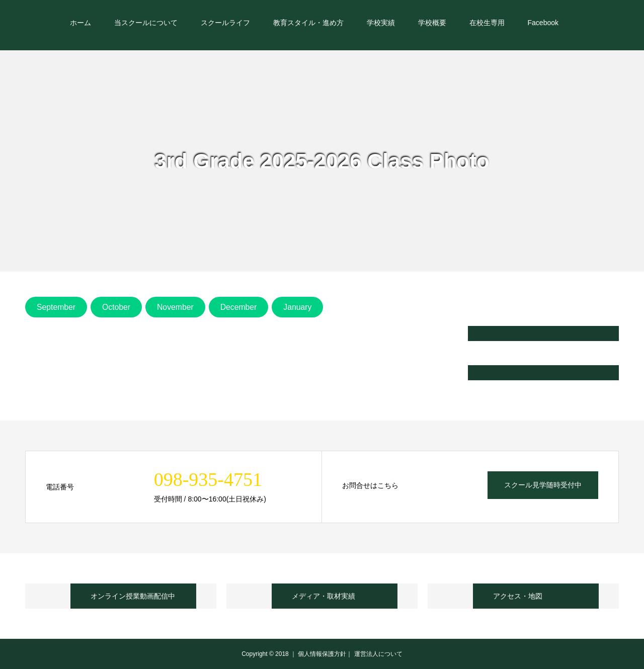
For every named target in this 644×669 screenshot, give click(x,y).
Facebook (543, 23)
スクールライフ (225, 23)
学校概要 (432, 23)
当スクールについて (146, 23)
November (175, 307)
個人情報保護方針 (322, 654)
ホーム (80, 23)
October (116, 307)
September (56, 307)
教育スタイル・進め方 (308, 23)
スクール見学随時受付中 (543, 485)
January (297, 307)
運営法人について (378, 654)
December (239, 307)
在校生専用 (487, 23)
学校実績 (381, 23)
